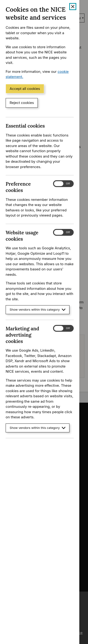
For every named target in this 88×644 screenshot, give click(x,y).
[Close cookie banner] (73, 7)
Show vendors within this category (38, 310)
